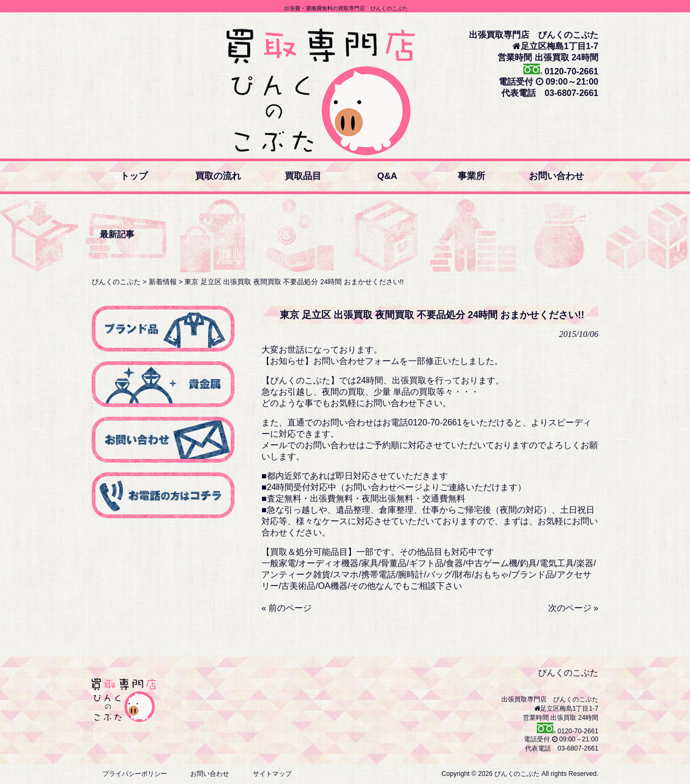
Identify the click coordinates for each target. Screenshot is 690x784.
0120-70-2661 (570, 71)
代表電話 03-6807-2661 (550, 93)
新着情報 (163, 282)
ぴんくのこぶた (116, 282)
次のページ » (573, 608)
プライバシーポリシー (135, 774)
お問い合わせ (210, 774)
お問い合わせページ (384, 487)
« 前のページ (287, 608)
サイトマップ (272, 774)
